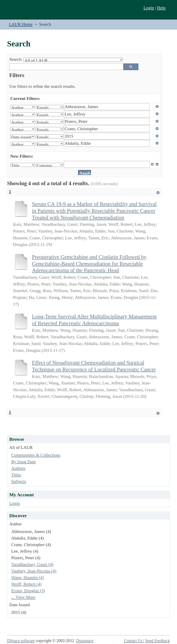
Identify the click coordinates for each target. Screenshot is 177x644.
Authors (18, 468)
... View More (23, 597)
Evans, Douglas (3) (28, 591)
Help (161, 8)
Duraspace (85, 641)
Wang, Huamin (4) (28, 577)
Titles (16, 475)
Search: (16, 59)
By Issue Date (24, 462)
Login (149, 8)
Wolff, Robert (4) (26, 584)
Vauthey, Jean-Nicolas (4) (34, 571)
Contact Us (134, 641)
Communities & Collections (36, 455)
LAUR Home (21, 24)
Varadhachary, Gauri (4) (32, 564)
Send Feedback (157, 641)
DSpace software (21, 641)
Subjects (19, 481)
